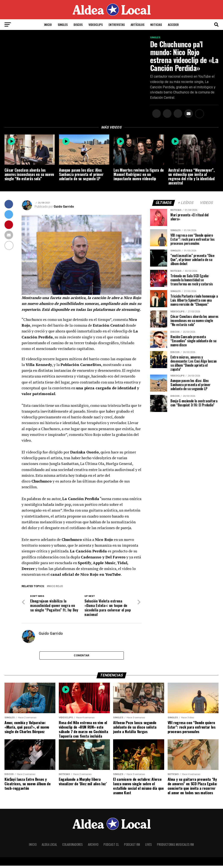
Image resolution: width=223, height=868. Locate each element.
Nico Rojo (56, 587)
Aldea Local (49, 847)
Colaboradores (72, 847)
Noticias (156, 24)
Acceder (173, 24)
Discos (78, 24)
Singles (63, 24)
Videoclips (96, 24)
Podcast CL (111, 847)
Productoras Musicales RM (175, 847)
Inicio (48, 24)
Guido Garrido (64, 208)
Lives (148, 847)
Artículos (137, 24)
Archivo (93, 847)
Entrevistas (117, 24)
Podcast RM (132, 847)
